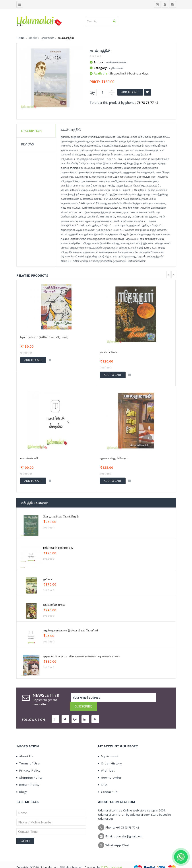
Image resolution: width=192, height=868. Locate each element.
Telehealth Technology (58, 548)
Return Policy (28, 776)
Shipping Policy (30, 769)
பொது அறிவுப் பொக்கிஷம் (61, 516)
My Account (108, 747)
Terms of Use (28, 754)
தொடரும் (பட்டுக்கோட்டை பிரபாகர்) (44, 337)
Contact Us (108, 783)
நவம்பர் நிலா (108, 352)
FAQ (103, 776)
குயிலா (47, 579)
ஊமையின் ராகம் (54, 605)
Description (31, 131)
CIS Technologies (112, 859)
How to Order (110, 769)
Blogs (22, 783)
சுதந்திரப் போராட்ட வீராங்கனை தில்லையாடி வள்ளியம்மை (81, 656)
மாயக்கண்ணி (29, 458)
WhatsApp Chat (117, 836)
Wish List (106, 762)
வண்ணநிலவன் (116, 62)
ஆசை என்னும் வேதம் (114, 458)
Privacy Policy (28, 762)
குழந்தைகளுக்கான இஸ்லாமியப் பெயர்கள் (71, 630)
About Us (25, 747)
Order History (110, 754)
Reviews (27, 144)
